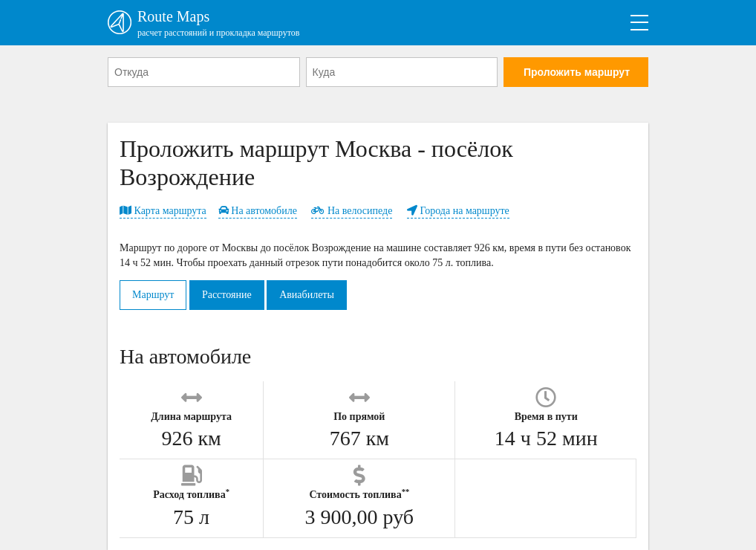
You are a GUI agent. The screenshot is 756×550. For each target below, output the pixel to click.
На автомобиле (258, 211)
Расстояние (227, 295)
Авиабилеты (307, 295)
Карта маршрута (163, 211)
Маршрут (153, 295)
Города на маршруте (458, 211)
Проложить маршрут (577, 72)
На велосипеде (352, 211)
